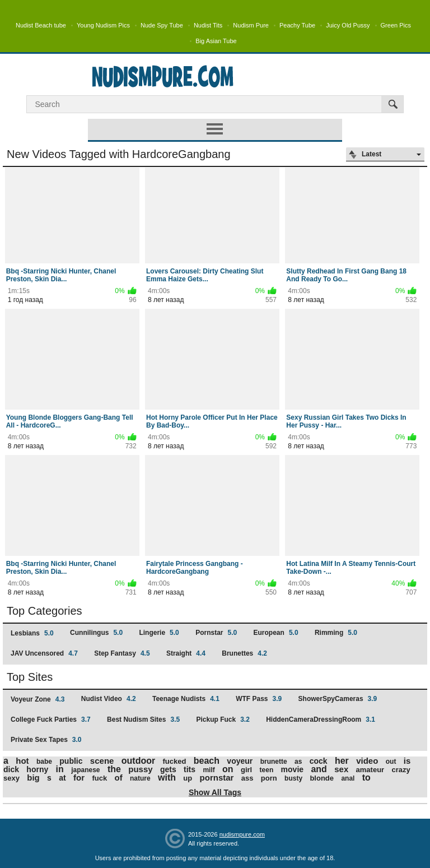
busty (293, 778)
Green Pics (396, 25)
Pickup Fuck (223, 720)
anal (348, 778)
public (71, 761)
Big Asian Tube (216, 41)
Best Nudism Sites (143, 720)
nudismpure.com (242, 834)
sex (341, 769)
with (167, 778)
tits (190, 769)
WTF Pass (259, 699)
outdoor (138, 761)
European (276, 633)
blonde (322, 778)
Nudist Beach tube (41, 25)
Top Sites (30, 677)
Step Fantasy (122, 653)
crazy (401, 770)
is (407, 761)
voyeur (240, 761)
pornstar (217, 778)
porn (269, 778)
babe (44, 762)
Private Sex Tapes (46, 740)
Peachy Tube (297, 25)
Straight (186, 653)
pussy (140, 769)
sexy (11, 778)
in (60, 769)
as (298, 762)
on (228, 769)
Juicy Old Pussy (348, 25)
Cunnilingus (96, 633)
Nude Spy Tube (162, 25)
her (342, 761)
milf (209, 770)
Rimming (336, 633)
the (114, 769)
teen (267, 770)
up (188, 778)
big (33, 778)
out (391, 762)
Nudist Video (109, 699)
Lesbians (32, 633)
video (367, 761)
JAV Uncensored (44, 653)
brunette (274, 762)
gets (168, 769)
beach (207, 761)
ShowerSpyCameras (338, 699)
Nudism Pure (251, 25)
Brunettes (244, 653)
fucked (175, 761)
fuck (99, 778)
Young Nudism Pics (103, 25)
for (79, 778)
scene (102, 761)
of (118, 778)
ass (247, 778)
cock (319, 761)
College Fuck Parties (51, 720)
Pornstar (216, 633)
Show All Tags (215, 792)
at (62, 778)
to (366, 778)
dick (11, 769)
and (319, 769)
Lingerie (159, 633)
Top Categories (45, 611)
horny (37, 769)
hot (22, 761)
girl (246, 770)
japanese (85, 770)
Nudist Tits (208, 25)
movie (292, 769)
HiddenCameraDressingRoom (321, 720)
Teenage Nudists (186, 699)
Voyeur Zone (38, 699)
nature (140, 778)
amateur (370, 770)
